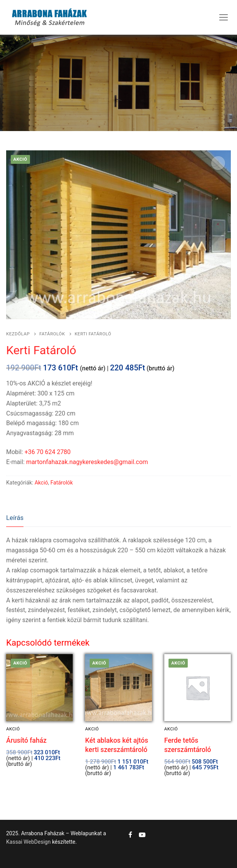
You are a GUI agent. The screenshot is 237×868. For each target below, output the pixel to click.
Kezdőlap (18, 334)
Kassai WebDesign (28, 842)
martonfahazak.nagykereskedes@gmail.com (87, 462)
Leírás (15, 518)
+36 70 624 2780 (48, 452)
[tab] (15, 518)
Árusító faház (26, 740)
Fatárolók (52, 334)
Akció (41, 483)
